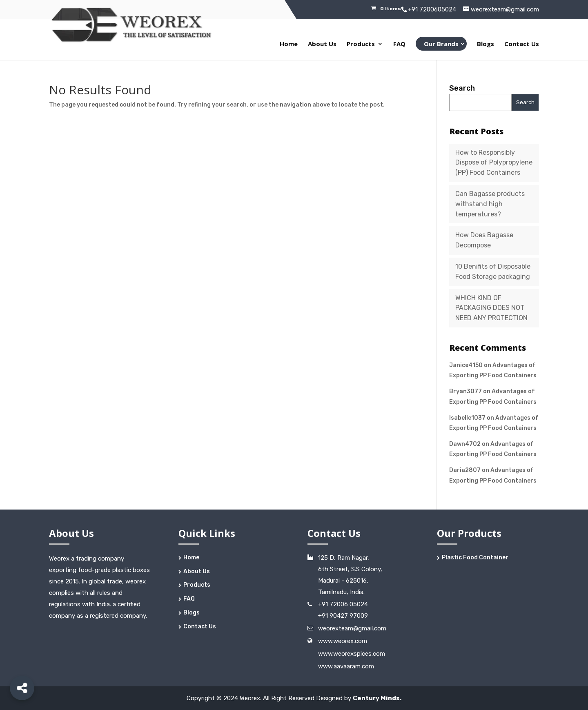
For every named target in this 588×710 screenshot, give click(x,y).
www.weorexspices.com (352, 654)
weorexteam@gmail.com (352, 628)
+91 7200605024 (432, 9)
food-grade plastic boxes (114, 570)
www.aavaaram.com (346, 666)
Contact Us (522, 44)
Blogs (486, 44)
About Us (322, 44)
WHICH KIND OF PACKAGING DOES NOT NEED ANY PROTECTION (491, 308)
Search (462, 88)
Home (289, 44)
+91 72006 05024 (343, 604)
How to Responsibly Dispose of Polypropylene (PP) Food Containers (494, 163)
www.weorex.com (343, 641)
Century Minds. (377, 698)
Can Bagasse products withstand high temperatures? (490, 204)
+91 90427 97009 (343, 616)
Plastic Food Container (475, 558)
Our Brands (441, 44)
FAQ (399, 44)
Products (361, 44)
